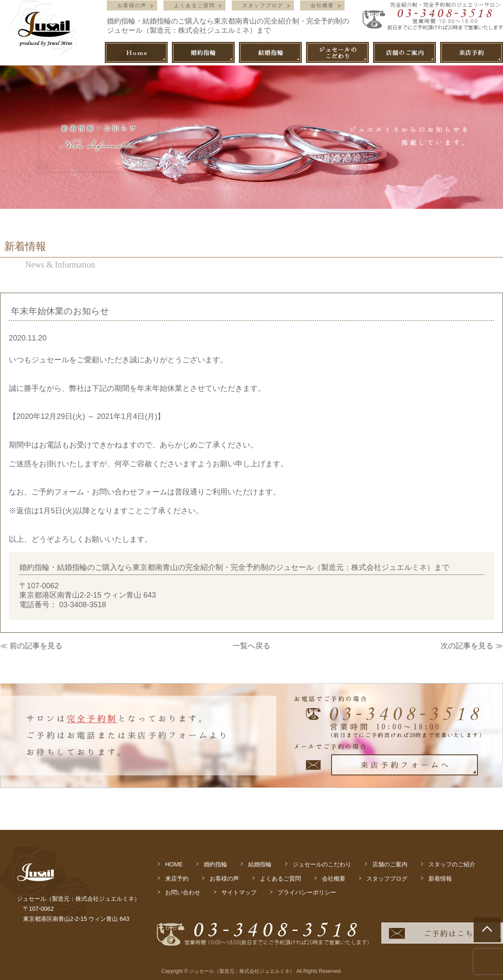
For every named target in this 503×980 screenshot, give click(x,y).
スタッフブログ (263, 5)
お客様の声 (132, 5)
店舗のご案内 (390, 864)
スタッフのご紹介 (452, 864)
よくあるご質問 (194, 5)
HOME (174, 864)
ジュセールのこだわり (322, 864)
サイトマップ (239, 892)
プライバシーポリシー (307, 892)
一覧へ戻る (251, 646)
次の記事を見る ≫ (472, 646)
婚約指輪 (215, 864)
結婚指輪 (260, 864)
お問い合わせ (183, 892)
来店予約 (177, 879)
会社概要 (322, 5)
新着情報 (440, 879)
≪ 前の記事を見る (31, 646)
